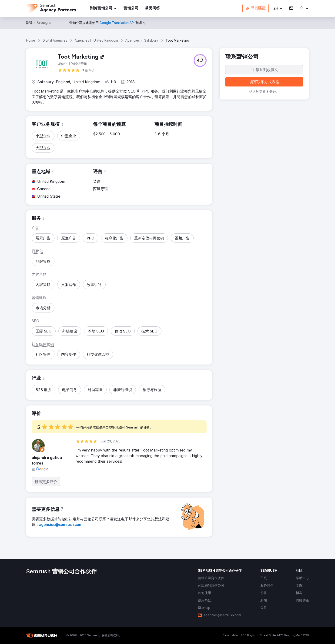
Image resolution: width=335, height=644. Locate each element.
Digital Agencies (55, 40)
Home (31, 40)
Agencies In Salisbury (142, 40)
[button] (278, 8)
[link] (131, 8)
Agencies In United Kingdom (96, 40)
